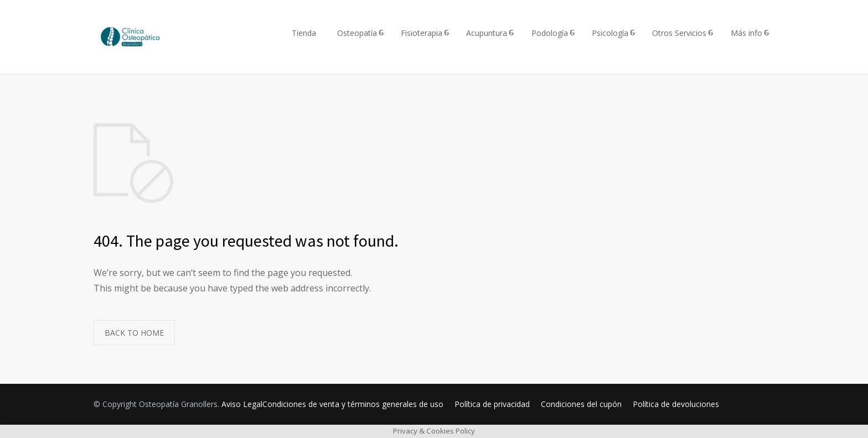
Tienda (304, 33)
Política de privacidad (492, 404)
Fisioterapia (422, 33)
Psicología (610, 33)
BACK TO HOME (134, 333)
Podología (550, 33)
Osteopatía (357, 33)
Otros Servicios (679, 33)
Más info (746, 33)
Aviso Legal (242, 404)
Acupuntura (487, 33)
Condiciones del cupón (581, 404)
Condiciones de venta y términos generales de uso (353, 404)
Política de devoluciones (676, 404)
